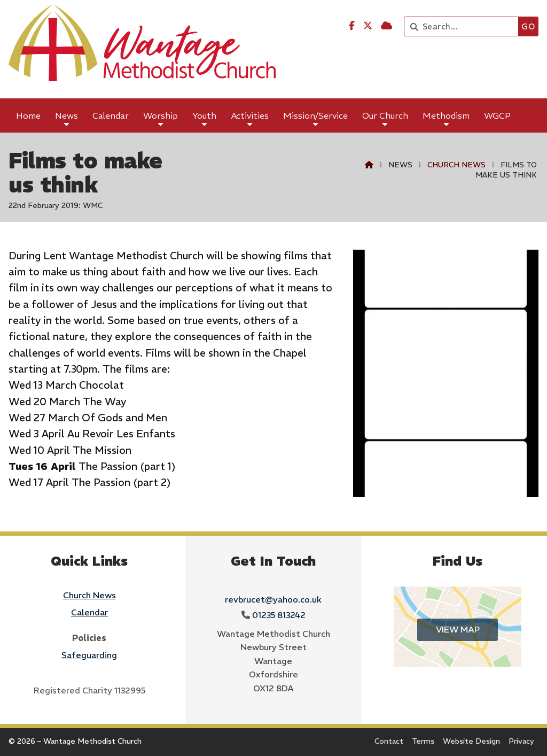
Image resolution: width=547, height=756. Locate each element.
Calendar (89, 612)
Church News (456, 165)
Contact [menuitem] (389, 741)
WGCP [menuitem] (497, 115)
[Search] (464, 26)
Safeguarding (89, 655)
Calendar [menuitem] (111, 115)
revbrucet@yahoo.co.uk (273, 599)
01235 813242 (279, 615)
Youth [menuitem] (204, 115)
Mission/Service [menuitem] (315, 115)
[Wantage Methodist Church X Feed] (368, 26)
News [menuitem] (67, 115)
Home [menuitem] (28, 115)
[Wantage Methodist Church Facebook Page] (352, 26)
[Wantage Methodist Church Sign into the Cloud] (386, 26)
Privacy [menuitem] (521, 741)
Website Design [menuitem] (471, 741)
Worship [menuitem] (161, 115)
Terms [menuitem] (423, 741)
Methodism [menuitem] (446, 115)
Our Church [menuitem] (385, 115)
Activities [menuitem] (250, 115)
